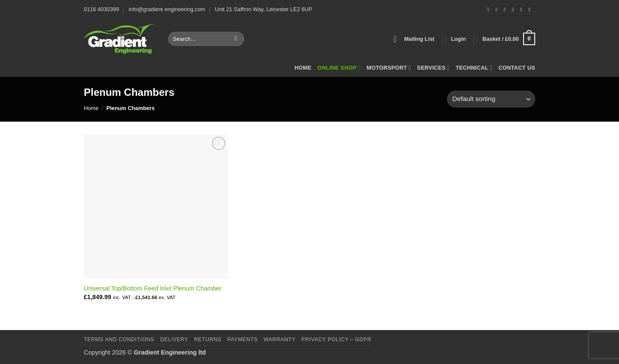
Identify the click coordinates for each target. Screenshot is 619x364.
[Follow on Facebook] (490, 9)
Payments (242, 340)
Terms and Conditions (119, 340)
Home (303, 68)
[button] (414, 39)
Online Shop (339, 68)
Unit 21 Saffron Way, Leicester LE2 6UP (264, 9)
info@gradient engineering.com (167, 9)
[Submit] (236, 39)
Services (433, 68)
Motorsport (389, 68)
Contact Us (517, 68)
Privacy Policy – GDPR (336, 340)
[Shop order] (491, 99)
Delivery (174, 340)
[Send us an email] (506, 9)
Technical (474, 68)
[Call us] (515, 9)
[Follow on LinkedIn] (523, 9)
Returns (208, 340)
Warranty (279, 340)
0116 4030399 (101, 9)
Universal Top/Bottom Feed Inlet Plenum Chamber (153, 288)
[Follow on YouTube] (531, 9)
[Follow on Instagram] (498, 9)
